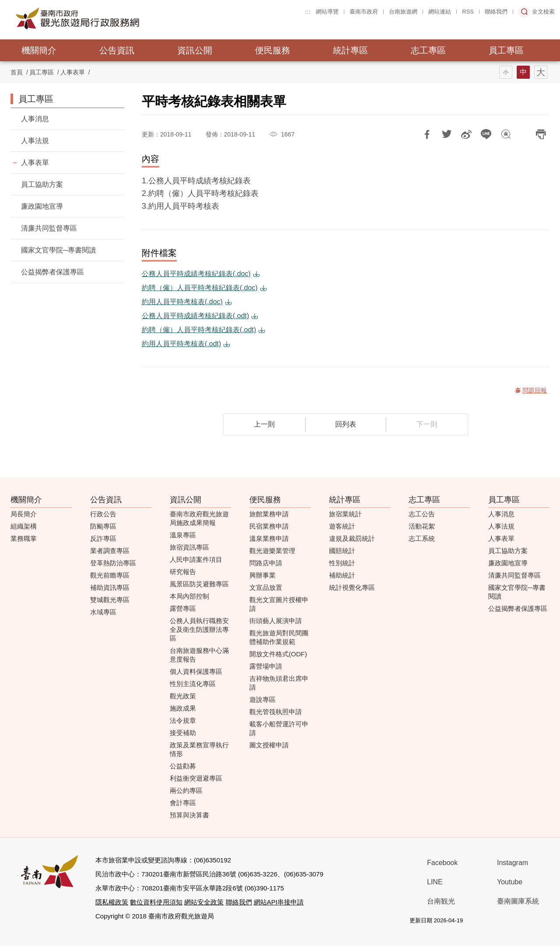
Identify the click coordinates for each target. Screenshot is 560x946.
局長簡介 (24, 514)
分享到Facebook (427, 134)
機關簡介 (39, 50)
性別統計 (342, 563)
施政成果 (183, 708)
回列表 (346, 424)
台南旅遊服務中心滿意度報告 (199, 655)
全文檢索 (543, 12)
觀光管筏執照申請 (276, 712)
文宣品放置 (266, 587)
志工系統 (422, 538)
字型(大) (541, 72)
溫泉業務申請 (269, 538)
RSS (468, 12)
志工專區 (428, 50)
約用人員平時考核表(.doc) (182, 302)
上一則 (264, 424)
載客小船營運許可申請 (279, 728)
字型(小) (506, 72)
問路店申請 (266, 563)
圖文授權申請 (269, 745)
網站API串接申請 (279, 902)
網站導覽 (327, 12)
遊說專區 (262, 699)
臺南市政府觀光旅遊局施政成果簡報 (199, 518)
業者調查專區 (110, 551)
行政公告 (103, 514)
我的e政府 (485, 921)
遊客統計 (342, 526)
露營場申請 (266, 666)
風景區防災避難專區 (199, 584)
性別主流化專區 (193, 684)
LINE (435, 882)
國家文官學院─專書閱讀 (58, 250)
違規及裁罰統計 (352, 538)
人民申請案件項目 (196, 559)
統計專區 (350, 50)
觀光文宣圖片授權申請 (279, 604)
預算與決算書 (189, 815)
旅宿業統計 (345, 514)
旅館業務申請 (269, 514)
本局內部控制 (189, 596)
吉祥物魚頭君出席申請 (279, 683)
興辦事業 (262, 575)
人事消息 (35, 119)
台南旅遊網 (403, 12)
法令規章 (183, 720)
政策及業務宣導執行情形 (199, 749)
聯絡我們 (496, 12)
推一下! (447, 134)
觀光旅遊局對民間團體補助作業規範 (279, 637)
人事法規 (35, 141)
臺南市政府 (364, 12)
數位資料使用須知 (156, 902)
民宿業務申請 (269, 526)
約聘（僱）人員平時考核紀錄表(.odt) (199, 330)
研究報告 (183, 572)
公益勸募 (183, 766)
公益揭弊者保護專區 (52, 272)
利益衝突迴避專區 (196, 778)
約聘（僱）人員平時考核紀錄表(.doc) (200, 288)
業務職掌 (24, 538)
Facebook (442, 863)
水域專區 (103, 612)
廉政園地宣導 (42, 206)
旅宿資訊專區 (189, 547)
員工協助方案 (42, 184)
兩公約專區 (186, 790)
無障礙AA (516, 921)
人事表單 (73, 72)
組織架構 (24, 526)
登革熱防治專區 (113, 563)
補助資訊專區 (110, 587)
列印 (541, 134)
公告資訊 (117, 50)
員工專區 (506, 50)
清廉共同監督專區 (49, 228)
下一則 (427, 424)
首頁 (17, 72)
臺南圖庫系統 (518, 901)
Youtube (510, 882)
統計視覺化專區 (352, 587)
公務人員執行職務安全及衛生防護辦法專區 (199, 629)
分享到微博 (466, 134)
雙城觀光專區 (110, 600)
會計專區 (183, 803)
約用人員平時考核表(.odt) (181, 344)
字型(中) (523, 72)
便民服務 (273, 50)
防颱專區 (103, 526)
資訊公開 (195, 50)
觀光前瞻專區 (110, 575)
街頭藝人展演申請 (276, 621)
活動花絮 (422, 526)
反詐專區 (103, 538)
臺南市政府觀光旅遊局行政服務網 (101, 18)
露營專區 (183, 608)
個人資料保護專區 (196, 671)
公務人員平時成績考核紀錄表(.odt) (195, 316)
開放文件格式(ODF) (278, 654)
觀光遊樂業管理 (272, 551)
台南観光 (441, 901)
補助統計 (342, 575)
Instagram (513, 863)
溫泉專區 (183, 535)
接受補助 (183, 733)
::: (308, 12)
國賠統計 (342, 551)
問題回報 (506, 134)
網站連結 (440, 12)
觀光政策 (183, 696)
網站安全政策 (204, 902)
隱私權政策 (112, 902)
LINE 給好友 (486, 134)
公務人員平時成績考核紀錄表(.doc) (196, 274)
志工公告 (422, 514)
